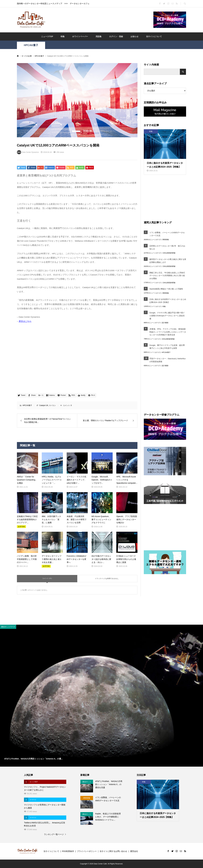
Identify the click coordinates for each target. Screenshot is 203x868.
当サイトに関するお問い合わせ (113, 851)
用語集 (99, 36)
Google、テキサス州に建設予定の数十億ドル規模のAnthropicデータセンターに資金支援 (167, 316)
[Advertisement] (99, 20)
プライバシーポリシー (87, 851)
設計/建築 (165, 323)
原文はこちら (25, 321)
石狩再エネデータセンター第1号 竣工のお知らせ (167, 247)
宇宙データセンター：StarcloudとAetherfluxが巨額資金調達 (167, 360)
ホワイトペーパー (80, 36)
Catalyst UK (44, 405)
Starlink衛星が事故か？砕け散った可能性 (166, 289)
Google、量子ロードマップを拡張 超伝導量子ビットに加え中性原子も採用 (167, 347)
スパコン (52, 405)
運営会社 (134, 851)
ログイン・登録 (116, 36)
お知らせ (134, 36)
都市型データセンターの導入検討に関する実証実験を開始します (168, 261)
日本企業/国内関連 (169, 253)
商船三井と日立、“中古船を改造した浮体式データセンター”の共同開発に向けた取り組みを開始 (167, 276)
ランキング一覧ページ (54, 834)
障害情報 (166, 240)
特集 (63, 36)
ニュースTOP (47, 36)
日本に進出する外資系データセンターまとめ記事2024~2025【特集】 (168, 301)
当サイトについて (154, 36)
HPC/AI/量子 (31, 45)
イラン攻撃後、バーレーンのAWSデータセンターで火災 (167, 234)
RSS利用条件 (68, 851)
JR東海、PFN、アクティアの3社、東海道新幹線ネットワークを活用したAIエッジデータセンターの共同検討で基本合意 (168, 332)
